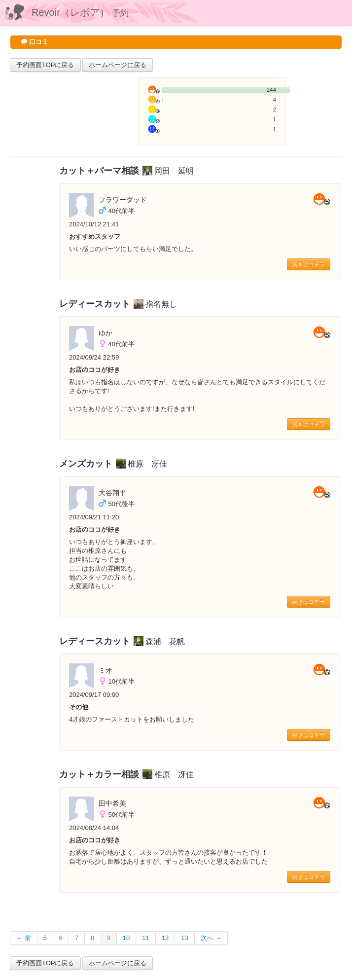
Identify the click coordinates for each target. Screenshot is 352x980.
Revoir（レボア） (80, 12)
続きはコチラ (309, 264)
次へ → (211, 938)
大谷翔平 (112, 493)
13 (184, 938)
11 (145, 938)
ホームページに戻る (118, 65)
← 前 (24, 938)
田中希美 (112, 803)
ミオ (106, 670)
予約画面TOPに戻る (45, 65)
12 (165, 938)
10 (126, 938)
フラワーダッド (123, 200)
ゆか (106, 333)
